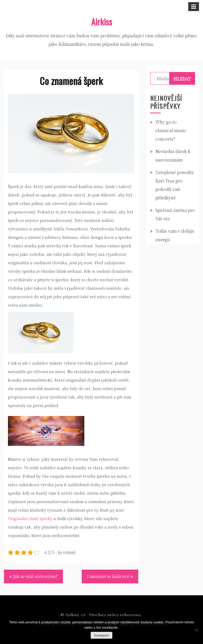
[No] (196, 630)
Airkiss (102, 22)
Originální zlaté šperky (30, 518)
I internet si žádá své (108, 576)
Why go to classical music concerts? (171, 130)
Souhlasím (102, 636)
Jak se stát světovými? (35, 576)
